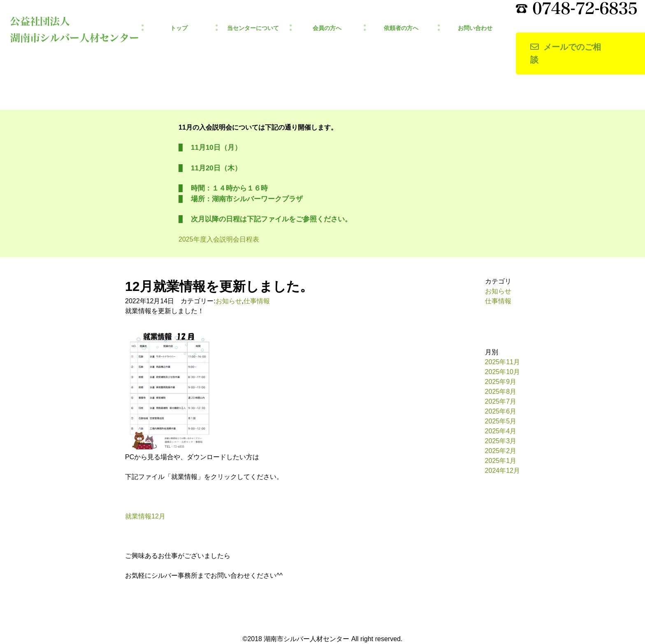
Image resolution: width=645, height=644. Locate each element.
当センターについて (253, 28)
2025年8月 (501, 392)
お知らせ (229, 301)
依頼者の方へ (401, 28)
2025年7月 (501, 401)
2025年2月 (501, 451)
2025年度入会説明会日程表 (219, 239)
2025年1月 (501, 461)
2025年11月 (502, 362)
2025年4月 (501, 431)
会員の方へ (327, 28)
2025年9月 (501, 382)
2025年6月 (501, 411)
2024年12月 (502, 471)
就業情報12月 (145, 516)
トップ (179, 28)
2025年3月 (501, 441)
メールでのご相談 (566, 53)
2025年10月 (502, 372)
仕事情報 (257, 301)
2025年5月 (501, 421)
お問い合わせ (475, 28)
